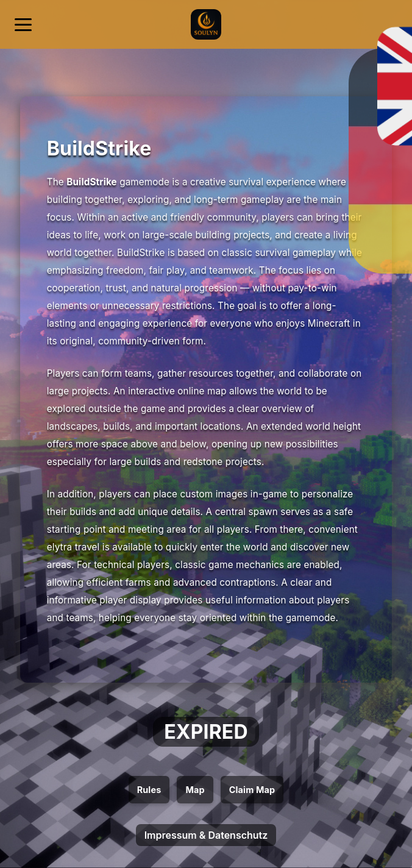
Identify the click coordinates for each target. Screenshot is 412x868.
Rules (149, 790)
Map (195, 790)
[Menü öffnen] (23, 25)
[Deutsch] (361, 17)
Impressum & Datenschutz (206, 835)
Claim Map (252, 790)
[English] (390, 17)
